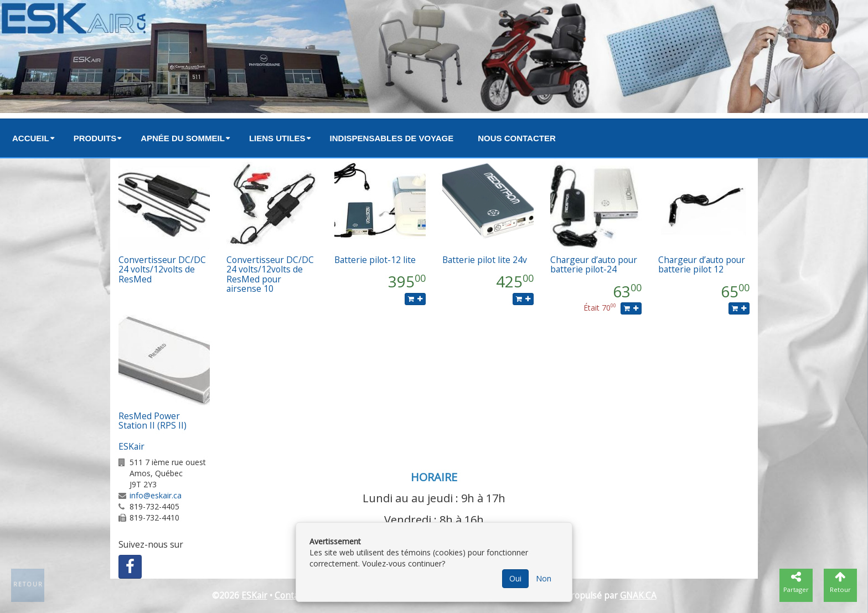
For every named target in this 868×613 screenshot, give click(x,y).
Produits (95, 138)
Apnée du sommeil (183, 138)
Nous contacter (517, 138)
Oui (515, 578)
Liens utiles (277, 138)
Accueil (31, 138)
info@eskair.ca (156, 495)
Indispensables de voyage (392, 138)
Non (544, 578)
